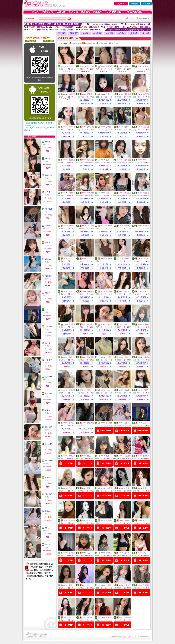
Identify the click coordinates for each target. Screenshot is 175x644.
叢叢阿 (127, 127)
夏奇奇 (127, 553)
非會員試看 (85, 104)
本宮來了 (109, 259)
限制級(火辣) (77, 43)
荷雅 (70, 291)
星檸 (145, 488)
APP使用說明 (30, 41)
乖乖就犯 (128, 259)
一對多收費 (133, 33)
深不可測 (91, 66)
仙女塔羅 (109, 553)
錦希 (145, 553)
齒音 (107, 94)
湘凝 (89, 488)
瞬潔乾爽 (49, 461)
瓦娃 (70, 488)
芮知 (70, 618)
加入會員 (134, 4)
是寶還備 (128, 618)
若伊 (89, 553)
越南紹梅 (146, 456)
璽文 (145, 160)
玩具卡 (48, 242)
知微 (107, 193)
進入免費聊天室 (104, 133)
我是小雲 (128, 94)
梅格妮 (48, 343)
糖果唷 (145, 66)
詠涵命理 (72, 521)
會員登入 (121, 4)
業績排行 (62, 33)
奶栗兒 (48, 410)
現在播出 (128, 456)
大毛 (47, 310)
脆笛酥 (48, 293)
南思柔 (127, 291)
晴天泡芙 (128, 193)
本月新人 (121, 33)
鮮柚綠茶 (72, 390)
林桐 (89, 585)
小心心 (108, 390)
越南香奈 (91, 291)
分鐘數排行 (74, 33)
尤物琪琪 (49, 377)
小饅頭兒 (128, 585)
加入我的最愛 (144, 18)
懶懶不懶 (49, 175)
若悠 (107, 160)
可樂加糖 (91, 193)
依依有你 (49, 444)
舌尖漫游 (146, 585)
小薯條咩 (49, 360)
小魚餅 (108, 357)
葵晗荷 (48, 159)
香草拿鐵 (128, 160)
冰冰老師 (72, 553)
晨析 (70, 357)
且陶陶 (127, 521)
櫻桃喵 (145, 390)
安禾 (126, 357)
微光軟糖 (72, 160)
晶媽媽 (90, 259)
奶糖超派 (91, 423)
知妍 (89, 521)
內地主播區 (97, 33)
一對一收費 (145, 33)
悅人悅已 (49, 427)
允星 (70, 259)
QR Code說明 (49, 41)
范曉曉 (127, 226)
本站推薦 (110, 33)
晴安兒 (127, 324)
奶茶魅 (108, 127)
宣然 (145, 521)
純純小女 (91, 160)
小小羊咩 (146, 357)
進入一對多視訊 (104, 264)
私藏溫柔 (49, 276)
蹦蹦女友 (49, 259)
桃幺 (47, 528)
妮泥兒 (48, 511)
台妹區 (86, 33)
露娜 (145, 291)
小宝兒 (48, 545)
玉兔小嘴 (49, 326)
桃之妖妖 (146, 193)
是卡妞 (71, 423)
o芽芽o (90, 618)
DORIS (145, 259)
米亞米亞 (72, 226)
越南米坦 (109, 226)
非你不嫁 (146, 94)
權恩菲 (108, 618)
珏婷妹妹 (146, 226)
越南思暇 (91, 127)
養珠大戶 (49, 494)
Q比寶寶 (109, 488)
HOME (131, 18)
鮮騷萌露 (109, 66)
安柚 (126, 66)
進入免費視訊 (85, 100)
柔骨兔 (48, 226)
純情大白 (146, 127)
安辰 (70, 585)
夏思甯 (127, 390)
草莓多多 (109, 291)
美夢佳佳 (72, 127)
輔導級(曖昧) (90, 43)
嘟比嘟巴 (49, 209)
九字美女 (49, 192)
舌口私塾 (91, 226)
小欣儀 (127, 488)
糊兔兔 (48, 142)
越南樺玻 (72, 94)
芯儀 (89, 390)
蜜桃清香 (49, 393)
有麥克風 (115, 43)
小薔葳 (48, 477)
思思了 (108, 456)
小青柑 (108, 585)
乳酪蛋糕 (72, 193)
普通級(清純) (103, 43)
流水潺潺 (72, 324)
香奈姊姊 (109, 521)
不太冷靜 (91, 357)
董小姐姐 (146, 324)
